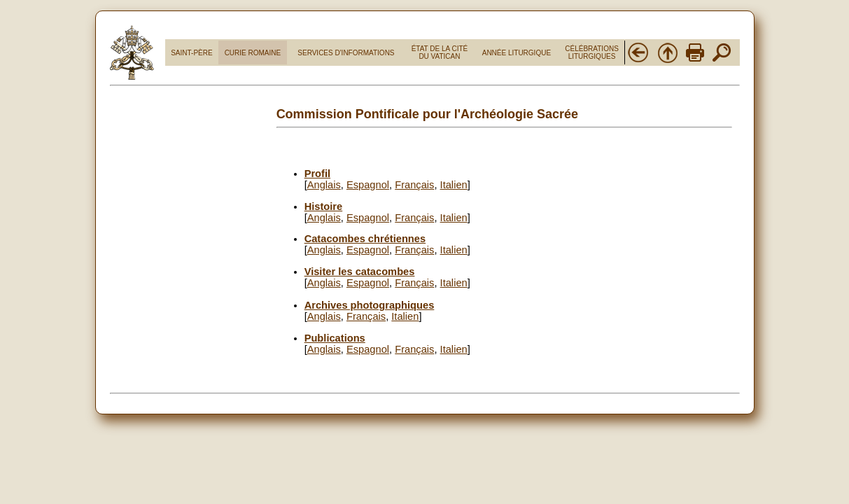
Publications (335, 338)
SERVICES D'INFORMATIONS (346, 53)
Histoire (324, 206)
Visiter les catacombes (360, 272)
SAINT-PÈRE (191, 53)
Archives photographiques (370, 305)
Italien (454, 185)
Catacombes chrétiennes (365, 239)
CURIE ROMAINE (253, 53)
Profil (317, 174)
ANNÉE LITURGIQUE (517, 53)
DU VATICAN (439, 56)
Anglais (324, 185)
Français (414, 185)
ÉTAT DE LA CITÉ (440, 49)
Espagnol (368, 185)
